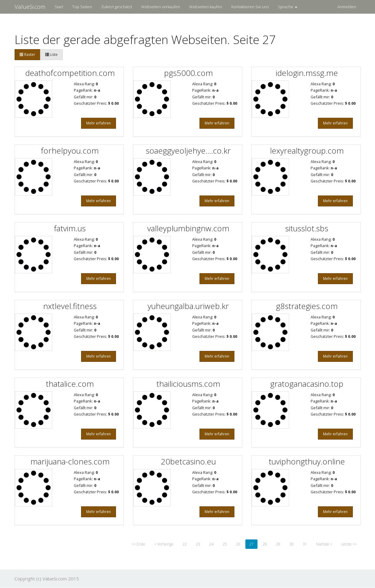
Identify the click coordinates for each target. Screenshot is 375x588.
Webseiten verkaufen (161, 7)
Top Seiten (82, 7)
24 (211, 544)
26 (238, 544)
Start (59, 7)
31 (305, 544)
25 (225, 544)
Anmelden (347, 7)
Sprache (288, 7)
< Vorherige (164, 544)
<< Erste (138, 544)
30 (291, 544)
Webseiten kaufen (206, 7)
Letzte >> (349, 544)
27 (251, 544)
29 (278, 544)
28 (265, 544)
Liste (51, 54)
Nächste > (324, 544)
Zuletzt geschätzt (117, 7)
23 (198, 544)
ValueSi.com (30, 7)
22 (185, 544)
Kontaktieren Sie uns (250, 7)
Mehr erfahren (99, 123)
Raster (27, 54)
